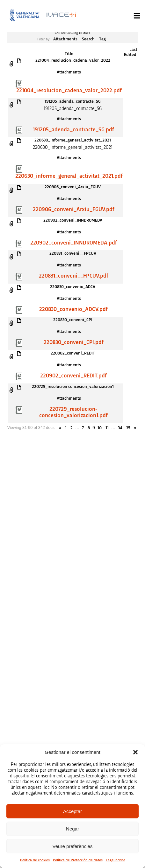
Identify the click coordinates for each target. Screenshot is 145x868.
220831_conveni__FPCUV (73, 253)
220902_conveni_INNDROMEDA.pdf (74, 243)
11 (107, 428)
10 (100, 428)
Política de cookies (35, 860)
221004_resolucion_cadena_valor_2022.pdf (69, 91)
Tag (102, 39)
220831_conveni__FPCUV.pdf (74, 276)
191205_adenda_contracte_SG (73, 101)
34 (120, 428)
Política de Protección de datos (78, 860)
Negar (72, 829)
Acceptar (72, 811)
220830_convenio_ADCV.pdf (73, 309)
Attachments (65, 39)
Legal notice (116, 860)
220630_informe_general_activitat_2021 (73, 140)
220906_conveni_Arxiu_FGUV (73, 187)
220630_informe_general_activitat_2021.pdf (69, 176)
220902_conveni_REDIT (73, 353)
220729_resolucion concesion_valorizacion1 (73, 387)
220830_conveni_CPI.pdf (74, 342)
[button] (135, 752)
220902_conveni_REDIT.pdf (73, 376)
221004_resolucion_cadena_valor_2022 (73, 60)
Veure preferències (73, 846)
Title (69, 54)
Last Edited (131, 52)
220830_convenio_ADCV (73, 287)
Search (88, 39)
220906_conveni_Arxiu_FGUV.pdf (74, 210)
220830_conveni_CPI (73, 320)
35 (128, 428)
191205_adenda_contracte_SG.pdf (73, 130)
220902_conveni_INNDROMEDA (73, 220)
